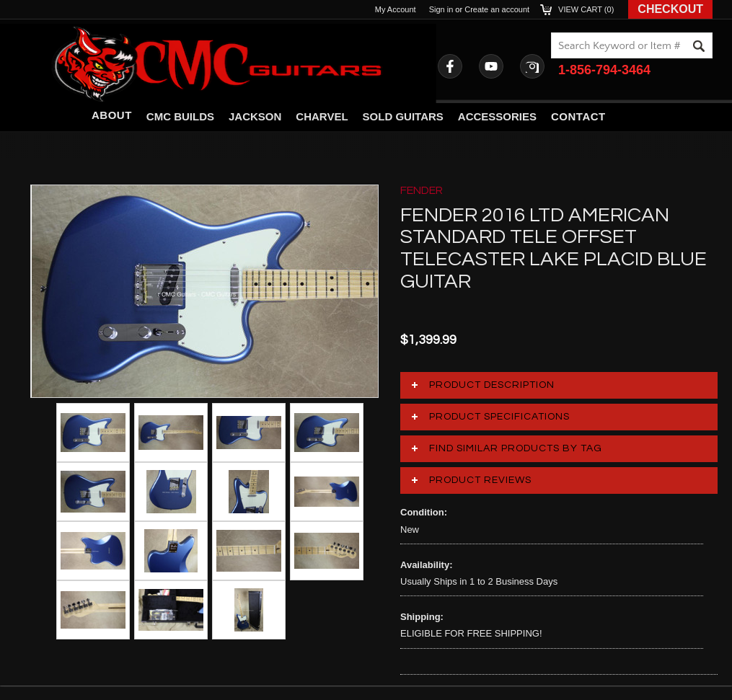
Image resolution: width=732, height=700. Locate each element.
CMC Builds (180, 116)
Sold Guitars (403, 116)
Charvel (322, 116)
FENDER (422, 190)
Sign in (441, 9)
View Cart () (586, 9)
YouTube (491, 66)
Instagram (532, 66)
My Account (396, 9)
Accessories (497, 116)
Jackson (255, 116)
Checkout (670, 9)
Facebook (450, 66)
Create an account (497, 9)
